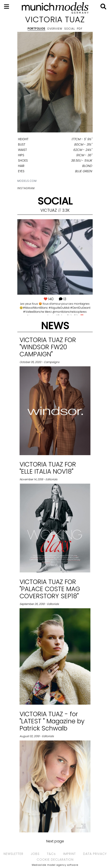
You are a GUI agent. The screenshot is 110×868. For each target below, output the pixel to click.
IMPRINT (69, 854)
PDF (80, 29)
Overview (55, 29)
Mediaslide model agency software (55, 865)
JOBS (35, 854)
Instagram (26, 188)
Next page (55, 841)
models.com (27, 181)
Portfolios (36, 29)
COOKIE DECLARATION (55, 860)
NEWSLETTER (13, 854)
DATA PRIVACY (95, 854)
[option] (55, 83)
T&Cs (51, 854)
